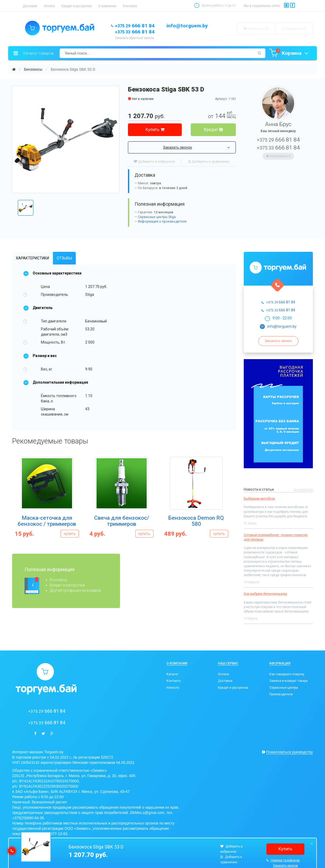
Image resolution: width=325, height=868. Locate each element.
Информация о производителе (162, 221)
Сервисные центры (284, 688)
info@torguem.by (187, 26)
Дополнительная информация (56, 382)
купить (70, 534)
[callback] (12, 851)
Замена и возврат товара (288, 681)
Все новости (303, 490)
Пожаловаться (278, 156)
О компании (107, 6)
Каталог (173, 674)
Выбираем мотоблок (259, 499)
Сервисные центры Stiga (157, 217)
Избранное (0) (256, 29)
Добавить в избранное (154, 161)
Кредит (213, 130)
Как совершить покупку (287, 674)
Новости (173, 688)
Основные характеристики (52, 273)
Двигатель (38, 308)
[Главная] (14, 69)
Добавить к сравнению (209, 161)
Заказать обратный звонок (135, 38)
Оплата (49, 6)
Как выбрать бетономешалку (266, 594)
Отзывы (64, 258)
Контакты (130, 6)
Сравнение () (294, 29)
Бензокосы (33, 69)
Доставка (30, 6)
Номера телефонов (283, 860)
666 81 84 (135, 26)
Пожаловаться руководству (290, 752)
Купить (155, 130)
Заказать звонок (196, 147)
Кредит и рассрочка (77, 6)
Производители (281, 694)
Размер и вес (40, 356)
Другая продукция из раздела (75, 590)
